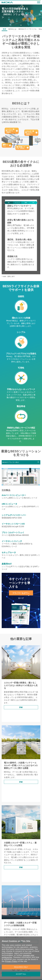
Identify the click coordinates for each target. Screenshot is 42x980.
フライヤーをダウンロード (21, 594)
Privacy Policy (11, 961)
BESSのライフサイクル (28, 29)
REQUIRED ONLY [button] (21, 967)
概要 (4, 29)
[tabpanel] (21, 16)
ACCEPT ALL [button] (21, 974)
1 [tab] (21, 25)
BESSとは (12, 29)
